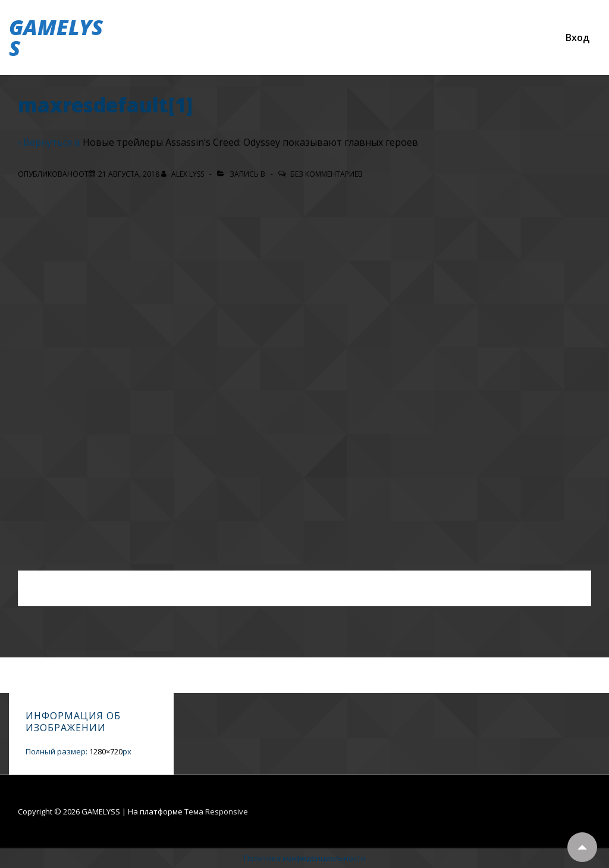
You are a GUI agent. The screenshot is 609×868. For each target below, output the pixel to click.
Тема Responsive (216, 811)
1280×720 (106, 751)
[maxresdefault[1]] (129, 174)
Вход (577, 37)
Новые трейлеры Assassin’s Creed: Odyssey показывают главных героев (250, 142)
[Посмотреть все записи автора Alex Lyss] (183, 174)
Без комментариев (327, 174)
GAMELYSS (56, 37)
